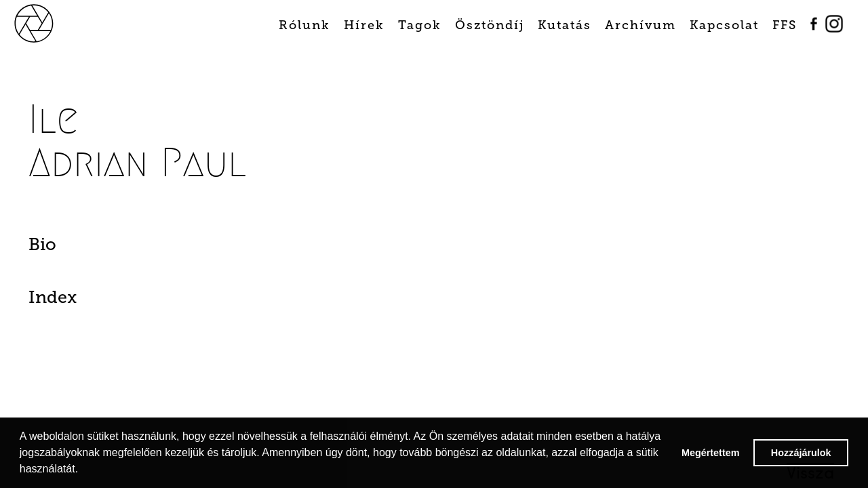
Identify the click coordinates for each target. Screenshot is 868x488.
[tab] (90, 248)
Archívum (640, 25)
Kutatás (565, 25)
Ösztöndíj (490, 25)
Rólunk (304, 25)
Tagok (420, 25)
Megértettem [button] (711, 453)
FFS (785, 25)
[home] (49, 22)
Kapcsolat (724, 25)
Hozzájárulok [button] (801, 453)
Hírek (364, 25)
